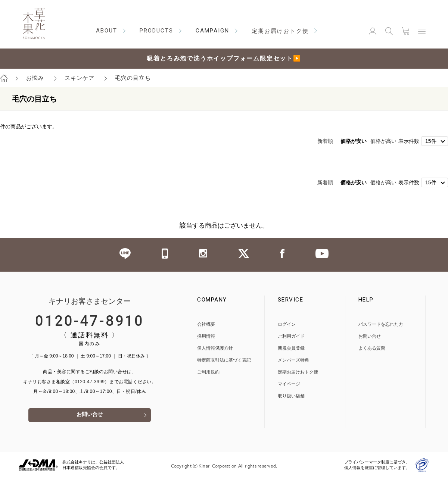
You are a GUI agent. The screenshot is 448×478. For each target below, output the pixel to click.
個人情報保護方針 (215, 348)
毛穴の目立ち (133, 78)
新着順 (325, 141)
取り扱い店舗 (291, 396)
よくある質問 (372, 348)
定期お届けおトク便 (298, 372)
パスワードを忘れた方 (381, 324)
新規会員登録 (291, 348)
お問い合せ (90, 415)
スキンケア (80, 78)
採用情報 (206, 336)
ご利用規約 (208, 372)
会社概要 (206, 324)
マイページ (289, 384)
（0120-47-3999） (90, 381)
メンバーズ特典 (293, 360)
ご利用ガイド (291, 336)
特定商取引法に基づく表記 (224, 360)
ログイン (287, 324)
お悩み (35, 78)
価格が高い (383, 141)
